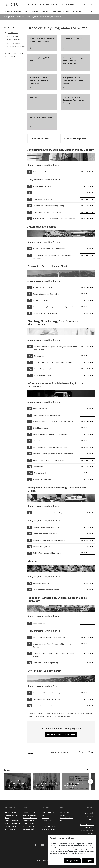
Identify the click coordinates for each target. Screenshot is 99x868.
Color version (90, 816)
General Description (11, 812)
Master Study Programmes (41, 139)
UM (62, 4)
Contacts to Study (29, 829)
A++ (92, 813)
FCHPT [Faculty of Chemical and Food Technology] (42, 4)
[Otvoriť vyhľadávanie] (92, 4)
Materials (34, 97)
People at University (11, 826)
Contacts (11, 50)
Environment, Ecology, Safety (41, 117)
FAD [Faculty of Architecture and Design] (48, 4)
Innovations (45, 818)
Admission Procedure (30, 818)
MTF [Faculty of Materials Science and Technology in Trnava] (53, 4)
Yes (81, 752)
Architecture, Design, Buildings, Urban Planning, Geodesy (42, 40)
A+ (88, 813)
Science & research (57, 11)
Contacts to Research (49, 829)
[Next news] (90, 782)
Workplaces (70, 4)
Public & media (76, 11)
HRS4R (44, 815)
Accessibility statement (87, 825)
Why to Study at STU (14, 40)
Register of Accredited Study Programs (61, 734)
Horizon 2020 (65, 812)
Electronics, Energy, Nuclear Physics (41, 59)
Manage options (72, 861)
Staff (68, 11)
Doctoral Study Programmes (76, 139)
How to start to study (15, 53)
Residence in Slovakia (15, 43)
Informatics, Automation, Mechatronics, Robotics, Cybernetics (40, 80)
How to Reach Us (10, 829)
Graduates (35, 11)
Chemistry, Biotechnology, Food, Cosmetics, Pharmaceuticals (73, 61)
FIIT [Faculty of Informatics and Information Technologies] (58, 4)
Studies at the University (31, 812)
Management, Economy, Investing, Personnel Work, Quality (73, 80)
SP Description (89, 172)
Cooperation (45, 11)
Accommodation (28, 826)
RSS (93, 822)
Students (26, 11)
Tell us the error (89, 828)
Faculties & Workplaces (12, 821)
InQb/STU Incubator (67, 818)
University (8, 11)
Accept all (88, 861)
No (91, 752)
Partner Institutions (48, 812)
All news (89, 770)
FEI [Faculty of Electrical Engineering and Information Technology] (36, 4)
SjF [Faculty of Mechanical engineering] (32, 4)
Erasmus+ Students (29, 823)
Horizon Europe (65, 815)
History (7, 818)
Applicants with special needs (17, 47)
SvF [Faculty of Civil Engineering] (28, 4)
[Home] (5, 17)
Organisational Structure (12, 823)
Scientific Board (47, 821)
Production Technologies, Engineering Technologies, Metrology (73, 100)
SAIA (62, 821)
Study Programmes (33, 17)
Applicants (17, 11)
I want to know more (15, 57)
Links (92, 11)
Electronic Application (30, 815)
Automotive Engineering (73, 38)
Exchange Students (29, 821)
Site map (92, 819)
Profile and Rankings (11, 815)
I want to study (21, 17)
